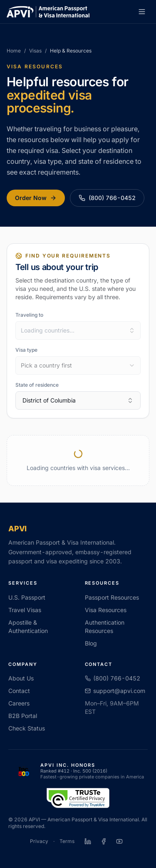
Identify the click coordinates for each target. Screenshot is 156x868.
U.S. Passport (27, 597)
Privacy (39, 841)
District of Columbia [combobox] (78, 400)
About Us (21, 678)
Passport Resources (112, 597)
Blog (91, 643)
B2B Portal (23, 716)
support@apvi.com (115, 691)
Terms (67, 841)
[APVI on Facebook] (104, 841)
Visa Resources (106, 610)
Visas (35, 51)
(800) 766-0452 (107, 198)
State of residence (37, 385)
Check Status (27, 728)
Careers (19, 703)
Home (14, 51)
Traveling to (29, 315)
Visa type (26, 350)
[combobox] (78, 330)
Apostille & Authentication (28, 627)
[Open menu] (142, 12)
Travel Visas (25, 610)
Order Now (36, 198)
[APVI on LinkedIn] (88, 841)
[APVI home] (48, 12)
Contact (19, 691)
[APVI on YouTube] (119, 841)
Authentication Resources (105, 627)
